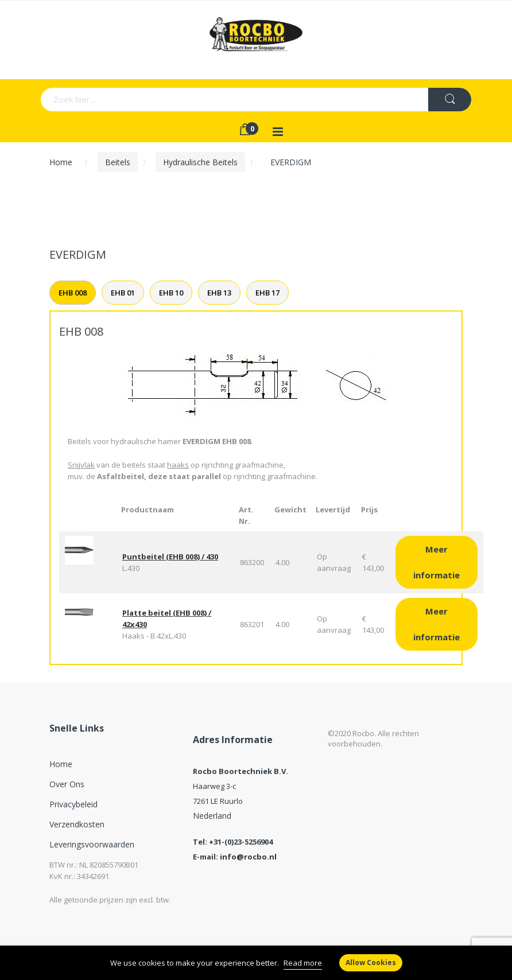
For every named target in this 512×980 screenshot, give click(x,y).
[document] (256, 963)
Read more (303, 963)
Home (61, 162)
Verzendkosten (77, 824)
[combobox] (177, 100)
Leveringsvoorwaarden (92, 844)
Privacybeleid (73, 804)
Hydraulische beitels (200, 162)
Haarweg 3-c (214, 786)
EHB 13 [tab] (219, 293)
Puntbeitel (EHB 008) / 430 (170, 557)
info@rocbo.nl (248, 857)
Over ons (67, 784)
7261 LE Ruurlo (218, 801)
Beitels (118, 162)
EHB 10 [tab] (171, 293)
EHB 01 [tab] (123, 293)
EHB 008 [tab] (73, 293)
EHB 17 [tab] (267, 293)
